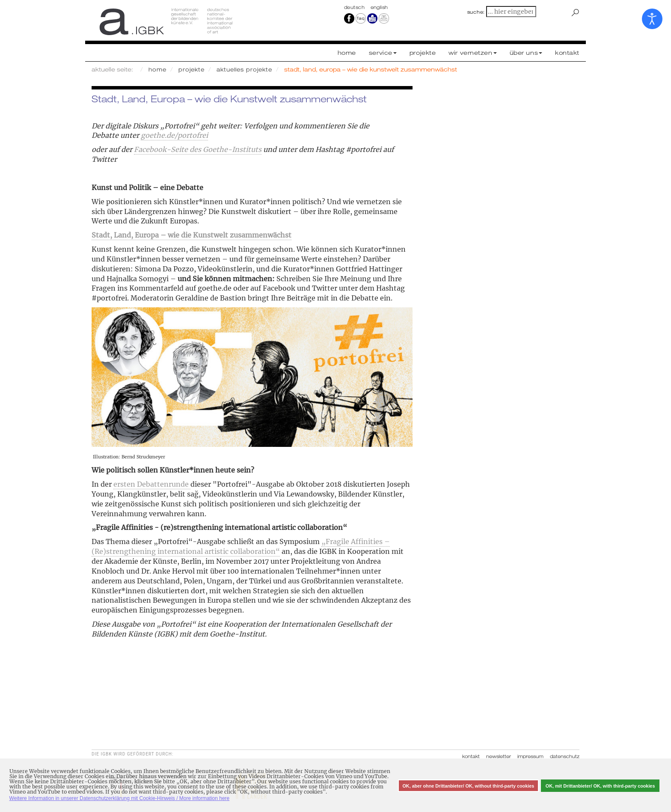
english (379, 7)
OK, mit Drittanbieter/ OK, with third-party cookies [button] (600, 786)
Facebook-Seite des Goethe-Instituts (198, 149)
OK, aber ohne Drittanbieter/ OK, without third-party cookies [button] (468, 786)
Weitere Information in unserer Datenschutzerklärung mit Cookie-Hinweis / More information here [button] (120, 798)
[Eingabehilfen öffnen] (652, 19)
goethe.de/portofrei (174, 135)
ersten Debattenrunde (152, 484)
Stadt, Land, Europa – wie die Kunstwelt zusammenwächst (192, 235)
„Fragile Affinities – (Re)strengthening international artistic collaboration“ (241, 546)
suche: (476, 12)
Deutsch (355, 7)
